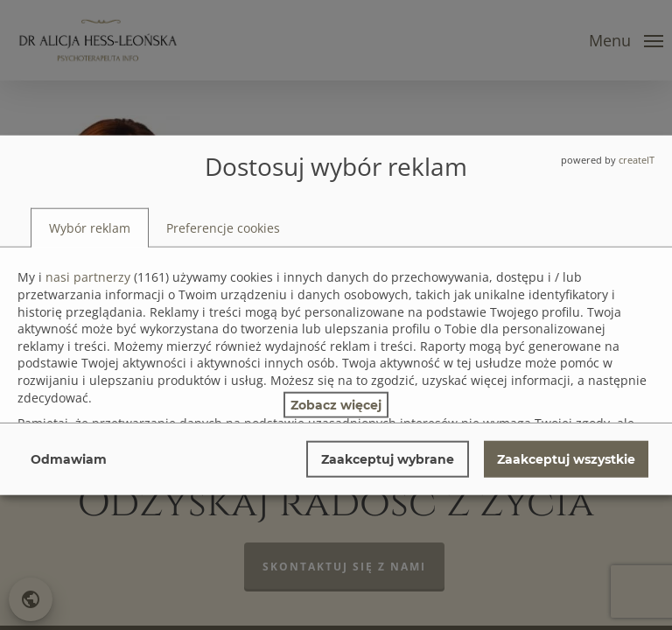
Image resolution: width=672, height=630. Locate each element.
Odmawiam (69, 458)
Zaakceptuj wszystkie (566, 458)
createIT (637, 160)
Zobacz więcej (336, 404)
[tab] (90, 227)
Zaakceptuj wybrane (388, 458)
